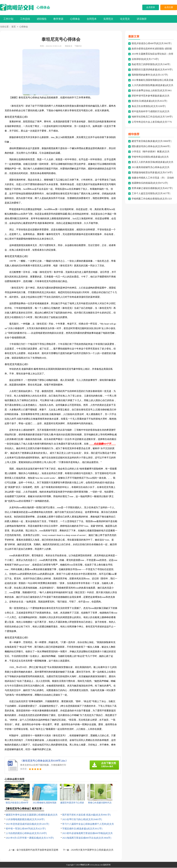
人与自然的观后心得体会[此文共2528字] (26, 834)
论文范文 (125, 19)
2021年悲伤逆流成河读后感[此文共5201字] (27, 824)
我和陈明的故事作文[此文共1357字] (150, 75)
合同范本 (92, 19)
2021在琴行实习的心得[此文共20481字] (82, 820)
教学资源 (58, 19)
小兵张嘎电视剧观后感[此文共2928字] (25, 820)
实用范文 (108, 19)
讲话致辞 (142, 19)
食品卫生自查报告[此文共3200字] (149, 106)
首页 (14, 27)
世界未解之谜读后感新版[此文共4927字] (152, 188)
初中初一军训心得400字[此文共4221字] (26, 829)
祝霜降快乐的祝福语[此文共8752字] (150, 183)
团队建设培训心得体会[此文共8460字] (151, 147)
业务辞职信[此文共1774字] (145, 59)
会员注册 (169, 7)
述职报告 (42, 19)
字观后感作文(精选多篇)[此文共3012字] (82, 829)
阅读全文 (69, 46)
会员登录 (151, 7)
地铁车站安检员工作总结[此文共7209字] (152, 117)
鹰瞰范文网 (85, 865)
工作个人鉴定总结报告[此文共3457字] (151, 194)
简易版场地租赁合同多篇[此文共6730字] (152, 173)
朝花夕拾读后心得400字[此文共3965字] (152, 44)
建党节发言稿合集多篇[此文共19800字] (152, 141)
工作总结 (25, 19)
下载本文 (78, 46)
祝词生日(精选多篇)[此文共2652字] (149, 101)
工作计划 (8, 19)
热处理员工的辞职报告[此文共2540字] (151, 65)
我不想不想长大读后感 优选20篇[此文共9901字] (86, 815)
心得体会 (43, 7)
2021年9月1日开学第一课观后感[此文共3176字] (30, 838)
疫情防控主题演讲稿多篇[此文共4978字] (152, 70)
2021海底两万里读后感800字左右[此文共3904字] (87, 838)
